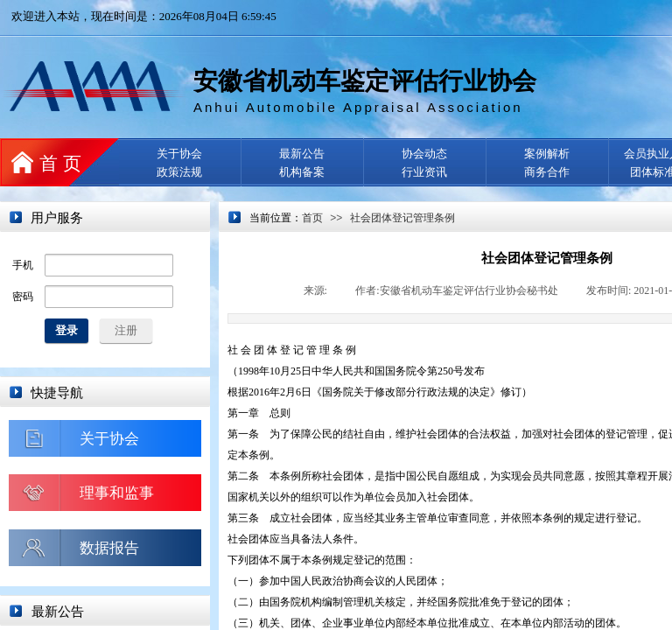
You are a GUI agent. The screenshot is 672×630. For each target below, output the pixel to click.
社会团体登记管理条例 (402, 218)
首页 (312, 218)
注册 (126, 330)
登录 (66, 330)
